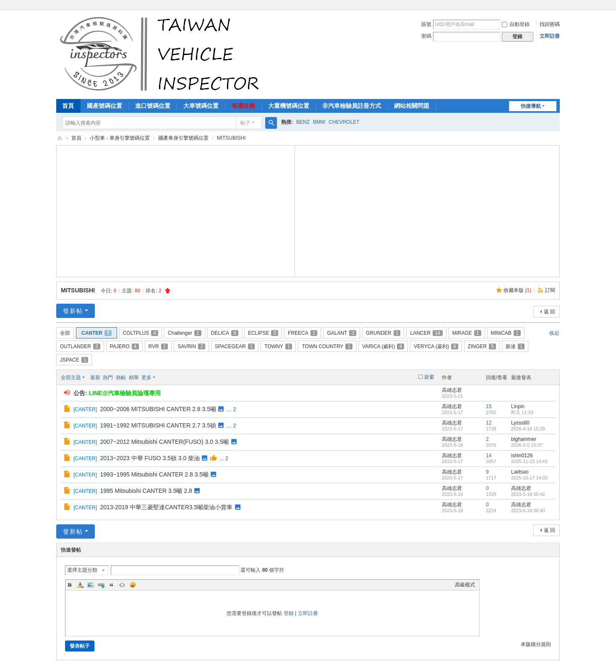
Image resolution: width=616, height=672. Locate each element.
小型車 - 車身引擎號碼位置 (120, 138)
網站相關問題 (412, 106)
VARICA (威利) (383, 346)
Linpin (518, 406)
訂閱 (550, 290)
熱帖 (121, 378)
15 (489, 406)
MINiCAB (506, 333)
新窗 (429, 377)
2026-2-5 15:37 (527, 445)
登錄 (289, 613)
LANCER (426, 333)
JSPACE (74, 360)
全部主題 (71, 378)
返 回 (549, 312)
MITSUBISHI (78, 290)
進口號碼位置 (153, 106)
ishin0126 (522, 456)
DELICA (225, 333)
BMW (319, 122)
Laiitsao (520, 472)
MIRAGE (467, 333)
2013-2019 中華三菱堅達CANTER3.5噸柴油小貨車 (166, 507)
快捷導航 (531, 106)
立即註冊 (550, 36)
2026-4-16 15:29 (528, 429)
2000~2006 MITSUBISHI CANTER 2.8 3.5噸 (158, 409)
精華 (134, 378)
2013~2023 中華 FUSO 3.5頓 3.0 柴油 (150, 458)
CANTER (97, 333)
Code (122, 585)
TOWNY (278, 346)
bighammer (524, 439)
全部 (65, 333)
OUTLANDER (80, 346)
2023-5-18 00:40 (528, 511)
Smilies (133, 585)
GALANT (342, 333)
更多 (146, 378)
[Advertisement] (176, 210)
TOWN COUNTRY (327, 346)
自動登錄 (516, 24)
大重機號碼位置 (289, 106)
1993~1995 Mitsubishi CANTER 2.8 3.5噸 (154, 474)
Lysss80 (520, 423)
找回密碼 (550, 24)
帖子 (245, 123)
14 (489, 456)
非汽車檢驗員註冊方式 (352, 106)
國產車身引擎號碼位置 (183, 138)
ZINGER (482, 346)
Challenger (185, 333)
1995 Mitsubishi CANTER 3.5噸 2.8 (146, 491)
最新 (95, 378)
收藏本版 (517, 290)
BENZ (303, 122)
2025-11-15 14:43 (529, 461)
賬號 (426, 24)
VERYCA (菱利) (436, 346)
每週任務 (243, 106)
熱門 (108, 378)
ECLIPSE (263, 333)
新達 (515, 346)
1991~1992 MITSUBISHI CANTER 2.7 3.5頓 (158, 425)
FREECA (303, 333)
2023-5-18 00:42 (528, 494)
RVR (158, 346)
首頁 (68, 106)
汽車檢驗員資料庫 (60, 138)
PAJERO (124, 346)
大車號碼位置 (201, 106)
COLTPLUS (141, 333)
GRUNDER (383, 333)
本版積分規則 (536, 644)
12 (489, 423)
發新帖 (73, 311)
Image (91, 585)
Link (101, 585)
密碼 (426, 36)
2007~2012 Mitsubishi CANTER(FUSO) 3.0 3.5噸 (164, 442)
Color (80, 585)
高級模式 (465, 585)
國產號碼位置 (104, 106)
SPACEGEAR (235, 346)
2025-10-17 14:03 (529, 478)
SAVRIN (191, 346)
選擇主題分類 (82, 570)
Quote (112, 585)
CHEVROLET (344, 122)
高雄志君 (452, 390)
